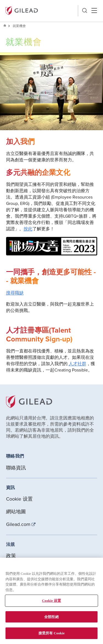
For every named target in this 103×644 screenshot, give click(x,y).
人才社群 (77, 364)
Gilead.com (18, 524)
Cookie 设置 (20, 499)
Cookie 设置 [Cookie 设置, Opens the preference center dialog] (51, 601)
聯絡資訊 (16, 468)
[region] (51, 601)
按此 (28, 229)
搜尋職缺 (15, 293)
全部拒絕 (51, 617)
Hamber (94, 11)
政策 (11, 556)
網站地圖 (16, 511)
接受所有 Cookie (52, 633)
